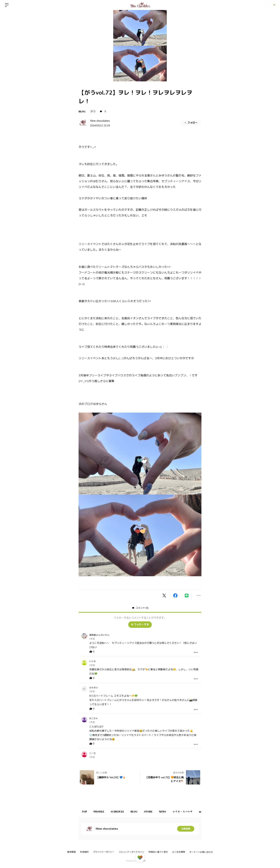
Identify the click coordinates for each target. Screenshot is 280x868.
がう (93, 111)
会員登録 (186, 829)
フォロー (191, 123)
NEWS (176, 812)
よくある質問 (179, 852)
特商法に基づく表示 (158, 852)
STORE (159, 812)
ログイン (269, 5)
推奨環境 (71, 852)
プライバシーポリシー (104, 852)
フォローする (140, 624)
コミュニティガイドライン (131, 852)
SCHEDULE (124, 812)
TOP (86, 812)
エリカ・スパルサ (199, 812)
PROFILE (103, 812)
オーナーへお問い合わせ (201, 852)
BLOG (82, 111)
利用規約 (84, 852)
